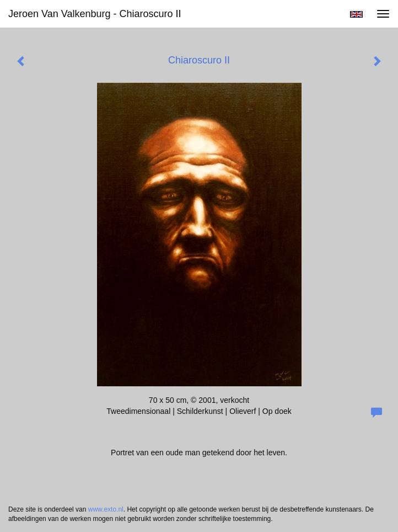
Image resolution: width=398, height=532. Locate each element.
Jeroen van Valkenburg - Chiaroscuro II (95, 14)
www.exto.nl (106, 509)
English (356, 14)
